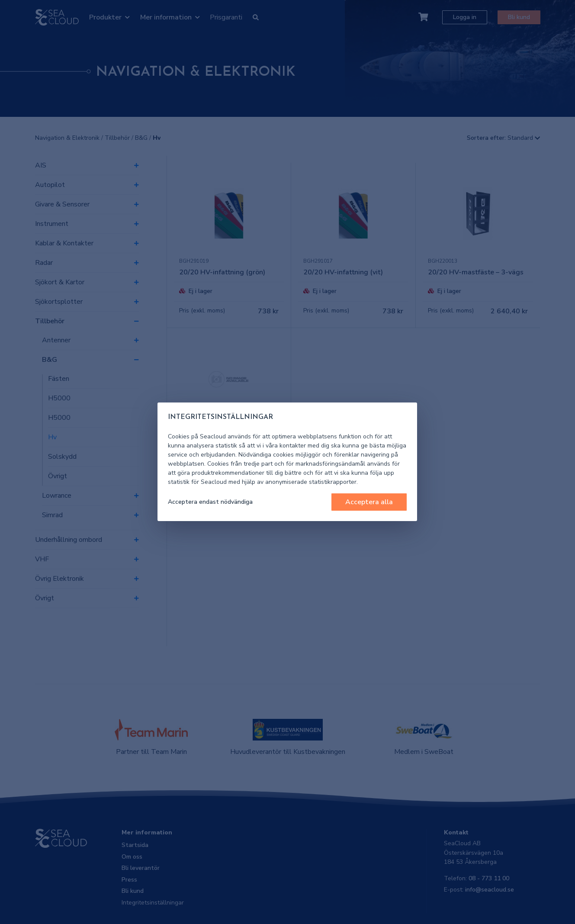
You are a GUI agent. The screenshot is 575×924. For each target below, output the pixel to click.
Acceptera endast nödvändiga (210, 502)
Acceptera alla (369, 502)
